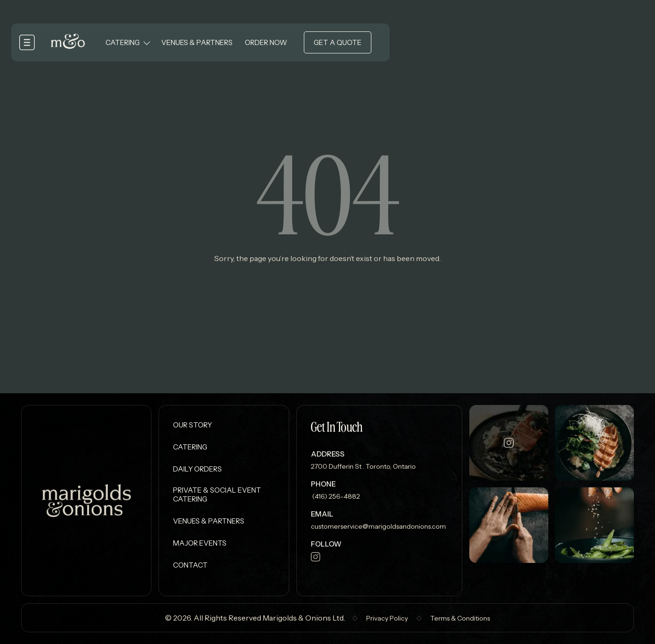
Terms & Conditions (460, 618)
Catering (123, 42)
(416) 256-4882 (335, 496)
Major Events (200, 543)
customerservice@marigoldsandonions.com (378, 526)
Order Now (266, 42)
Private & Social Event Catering (217, 494)
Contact (190, 565)
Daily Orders (197, 469)
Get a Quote (338, 42)
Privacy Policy (387, 618)
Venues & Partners (197, 42)
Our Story (192, 425)
